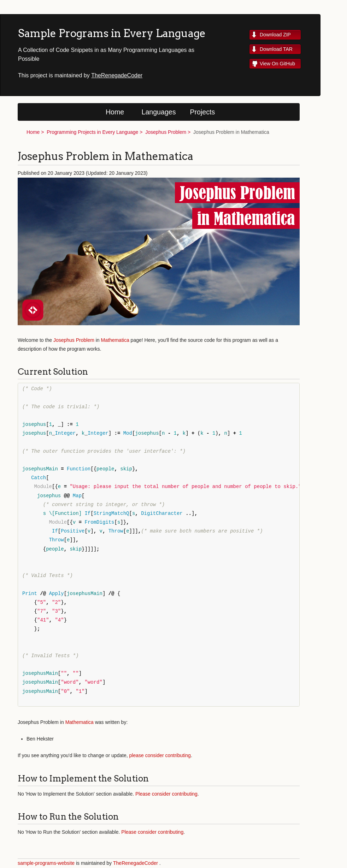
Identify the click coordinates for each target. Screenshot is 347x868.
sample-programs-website (46, 863)
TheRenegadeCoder (117, 75)
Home (115, 112)
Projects (203, 112)
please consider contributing (160, 755)
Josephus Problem (166, 132)
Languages (159, 112)
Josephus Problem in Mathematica (231, 132)
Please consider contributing (166, 794)
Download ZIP (275, 35)
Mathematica (115, 340)
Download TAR (276, 49)
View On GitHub (277, 64)
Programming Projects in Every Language (92, 132)
